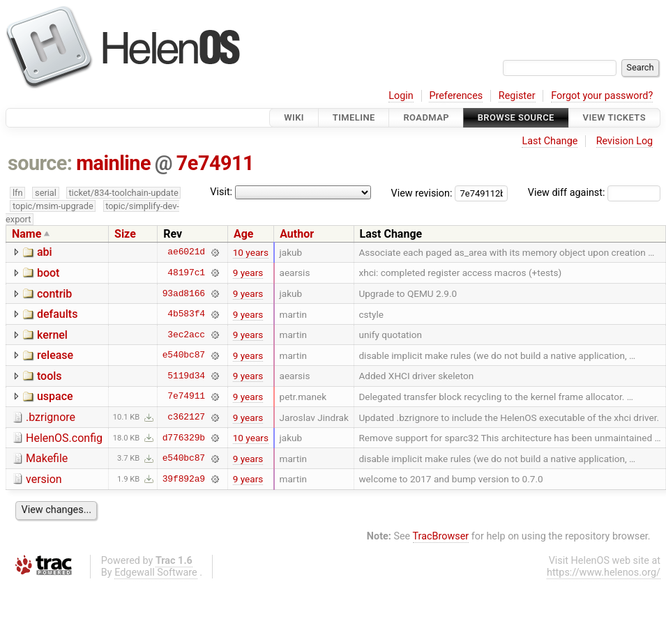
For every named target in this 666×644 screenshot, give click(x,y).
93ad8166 (184, 293)
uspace (55, 396)
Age (244, 234)
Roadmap (426, 117)
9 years (248, 273)
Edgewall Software (156, 573)
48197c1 (186, 273)
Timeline (354, 117)
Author (297, 234)
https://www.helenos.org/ (604, 573)
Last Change (550, 141)
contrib (54, 294)
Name (27, 234)
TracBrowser (441, 536)
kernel (52, 335)
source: (40, 163)
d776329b (184, 438)
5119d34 (186, 376)
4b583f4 (186, 314)
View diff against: (594, 193)
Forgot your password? (602, 96)
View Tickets (614, 117)
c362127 (186, 417)
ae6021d (186, 252)
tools (50, 376)
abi (45, 252)
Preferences (456, 96)
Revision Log (625, 141)
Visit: (221, 192)
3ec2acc (186, 335)
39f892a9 (184, 479)
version (44, 479)
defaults (57, 314)
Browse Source (516, 117)
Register (517, 96)
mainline (113, 163)
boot (48, 273)
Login (401, 96)
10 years (251, 252)
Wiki (294, 117)
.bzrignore (51, 417)
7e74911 (215, 163)
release (55, 355)
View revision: (422, 193)
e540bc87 (184, 355)
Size (125, 234)
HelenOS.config (64, 438)
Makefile (47, 458)
